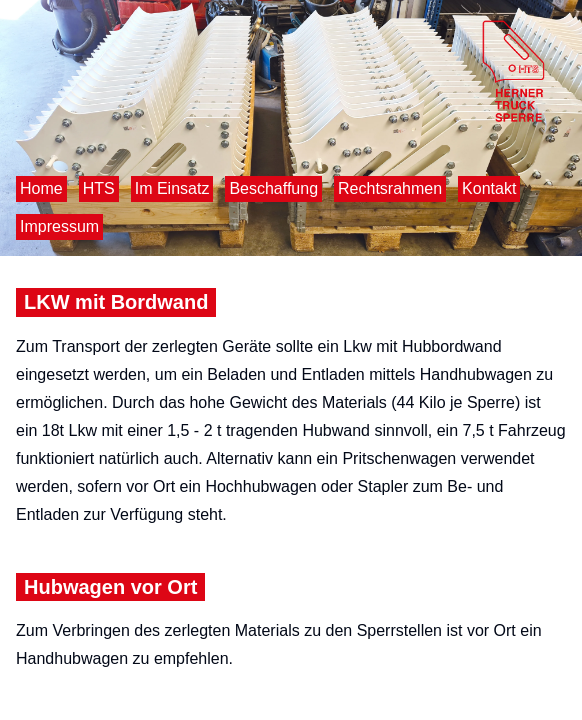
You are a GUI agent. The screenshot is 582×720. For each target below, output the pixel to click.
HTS (99, 188)
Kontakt (489, 188)
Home (41, 188)
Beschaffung (273, 188)
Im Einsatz (172, 188)
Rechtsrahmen (390, 188)
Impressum (59, 226)
